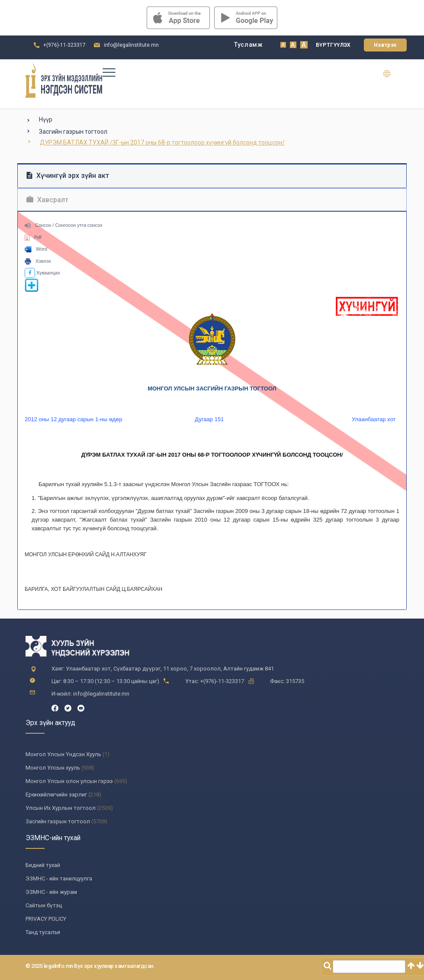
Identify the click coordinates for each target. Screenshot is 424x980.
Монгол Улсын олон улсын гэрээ (69, 781)
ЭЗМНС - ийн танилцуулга (59, 878)
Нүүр (46, 119)
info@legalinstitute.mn (131, 45)
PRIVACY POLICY (46, 919)
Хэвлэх (38, 261)
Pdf (33, 237)
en (392, 74)
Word (36, 249)
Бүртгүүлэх (333, 45)
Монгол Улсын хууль (53, 768)
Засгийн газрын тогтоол (73, 132)
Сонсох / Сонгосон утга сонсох (64, 225)
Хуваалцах (42, 273)
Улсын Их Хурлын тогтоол (61, 808)
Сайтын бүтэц (44, 905)
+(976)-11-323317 (64, 45)
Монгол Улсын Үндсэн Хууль (63, 754)
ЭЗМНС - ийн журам (51, 892)
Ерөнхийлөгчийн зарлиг (56, 795)
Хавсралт (47, 200)
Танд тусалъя (43, 932)
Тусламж (249, 45)
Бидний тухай (43, 865)
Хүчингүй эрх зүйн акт (68, 176)
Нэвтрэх (385, 45)
